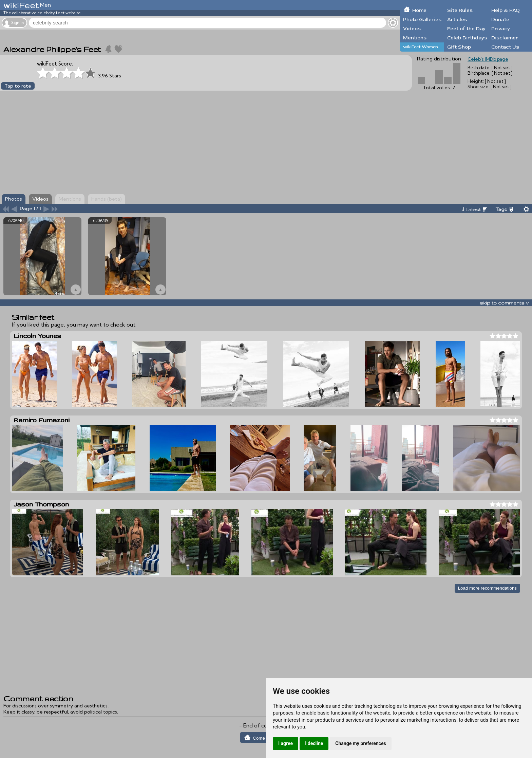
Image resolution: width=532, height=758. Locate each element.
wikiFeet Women (421, 47)
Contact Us (505, 47)
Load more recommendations (487, 588)
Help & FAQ (506, 10)
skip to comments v (504, 303)
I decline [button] (314, 743)
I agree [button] (286, 743)
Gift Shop (459, 47)
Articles (457, 20)
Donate (500, 20)
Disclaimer (505, 38)
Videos (412, 29)
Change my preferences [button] (360, 743)
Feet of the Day (466, 29)
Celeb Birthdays (467, 38)
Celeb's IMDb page (488, 59)
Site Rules (460, 10)
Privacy (501, 29)
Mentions (415, 38)
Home (419, 10)
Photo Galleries (422, 20)
